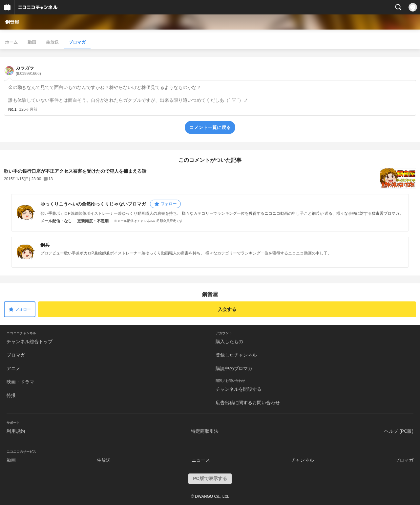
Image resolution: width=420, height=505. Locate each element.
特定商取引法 (205, 431)
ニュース (201, 460)
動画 (32, 42)
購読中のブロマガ (234, 368)
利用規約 (16, 431)
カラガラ (28, 70)
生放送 (52, 42)
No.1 (12, 109)
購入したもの (229, 341)
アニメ (13, 368)
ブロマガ (77, 42)
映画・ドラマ (20, 382)
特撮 (11, 395)
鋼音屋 (12, 22)
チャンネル (303, 460)
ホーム (11, 42)
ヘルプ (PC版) (399, 431)
